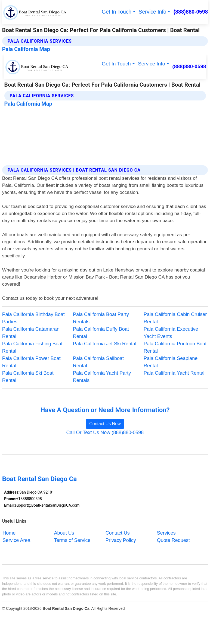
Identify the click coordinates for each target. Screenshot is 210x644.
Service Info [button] (153, 12)
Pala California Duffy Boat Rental (101, 333)
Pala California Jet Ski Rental (105, 344)
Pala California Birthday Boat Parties (33, 318)
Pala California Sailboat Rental (98, 362)
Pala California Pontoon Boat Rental (175, 347)
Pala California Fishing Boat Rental (32, 347)
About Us (64, 533)
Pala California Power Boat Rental (31, 362)
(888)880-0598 (191, 12)
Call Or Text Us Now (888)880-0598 (105, 433)
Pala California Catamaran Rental (31, 333)
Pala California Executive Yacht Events (171, 333)
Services (166, 533)
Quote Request (173, 540)
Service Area (16, 540)
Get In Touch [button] (117, 12)
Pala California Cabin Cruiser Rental (175, 318)
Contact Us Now (105, 424)
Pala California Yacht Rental (174, 373)
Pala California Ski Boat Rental (28, 377)
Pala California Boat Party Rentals (101, 318)
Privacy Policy (121, 540)
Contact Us (118, 533)
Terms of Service (72, 540)
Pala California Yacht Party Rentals (102, 377)
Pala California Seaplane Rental (171, 362)
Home (9, 533)
